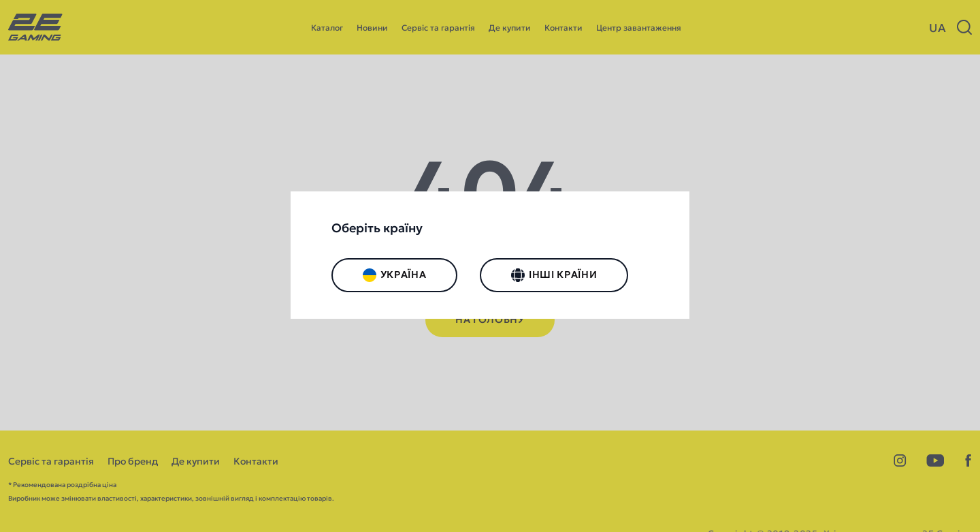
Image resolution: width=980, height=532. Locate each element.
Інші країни (554, 275)
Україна (395, 275)
